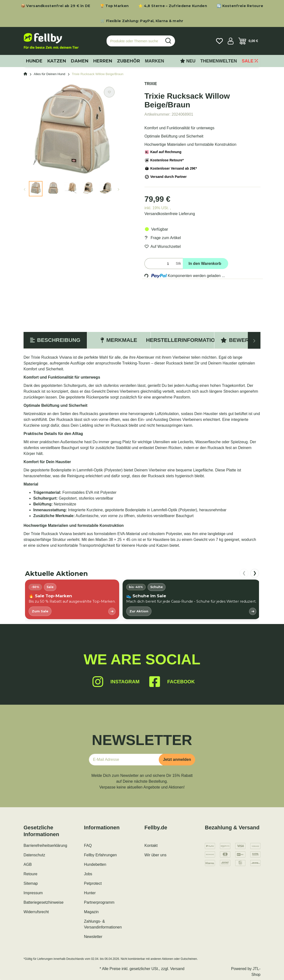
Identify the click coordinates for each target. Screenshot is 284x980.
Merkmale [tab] (119, 340)
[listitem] (72, 599)
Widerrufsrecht (36, 912)
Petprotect (93, 883)
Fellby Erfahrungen (100, 855)
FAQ (88, 846)
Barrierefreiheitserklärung (45, 846)
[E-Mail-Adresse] (126, 760)
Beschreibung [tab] (55, 340)
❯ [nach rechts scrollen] (255, 573)
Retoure (30, 874)
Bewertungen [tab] (246, 340)
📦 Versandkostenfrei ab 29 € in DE (56, 6)
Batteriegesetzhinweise (44, 902)
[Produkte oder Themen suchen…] (134, 41)
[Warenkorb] (248, 41)
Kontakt (151, 846)
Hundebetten (95, 864)
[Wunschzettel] (219, 41)
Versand (177, 969)
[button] (231, 41)
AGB (28, 864)
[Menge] (159, 264)
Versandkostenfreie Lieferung (170, 214)
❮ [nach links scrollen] (244, 573)
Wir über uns (155, 855)
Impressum (33, 893)
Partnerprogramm (99, 902)
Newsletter (93, 937)
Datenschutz (34, 855)
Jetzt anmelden (177, 759)
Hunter (90, 893)
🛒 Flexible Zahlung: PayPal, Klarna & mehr (142, 21)
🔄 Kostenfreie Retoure (240, 6)
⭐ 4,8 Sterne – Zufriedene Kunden (173, 6)
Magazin (91, 912)
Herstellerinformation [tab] (182, 340)
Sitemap (31, 883)
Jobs (88, 874)
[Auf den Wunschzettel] (109, 92)
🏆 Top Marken (114, 6)
